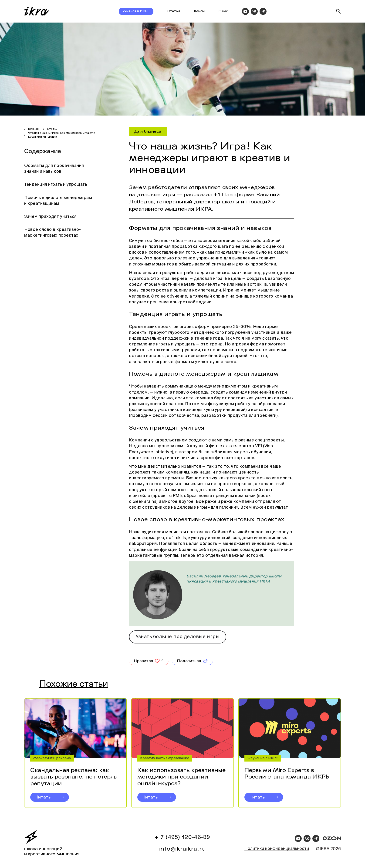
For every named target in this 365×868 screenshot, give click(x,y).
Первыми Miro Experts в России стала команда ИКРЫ (287, 774)
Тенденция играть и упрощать (56, 185)
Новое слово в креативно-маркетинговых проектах (53, 233)
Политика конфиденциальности (277, 849)
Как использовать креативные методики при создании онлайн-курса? (181, 777)
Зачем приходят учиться (51, 217)
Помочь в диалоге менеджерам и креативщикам (58, 201)
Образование (178, 758)
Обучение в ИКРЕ (263, 758)
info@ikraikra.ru (183, 849)
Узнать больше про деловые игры (178, 637)
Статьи (174, 11)
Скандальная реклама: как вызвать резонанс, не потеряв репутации (73, 777)
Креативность (153, 758)
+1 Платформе (234, 195)
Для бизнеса (148, 131)
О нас (223, 11)
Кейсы (199, 11)
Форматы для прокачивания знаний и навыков (54, 169)
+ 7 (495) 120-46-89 (182, 837)
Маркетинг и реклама (52, 758)
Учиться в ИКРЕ (136, 11)
